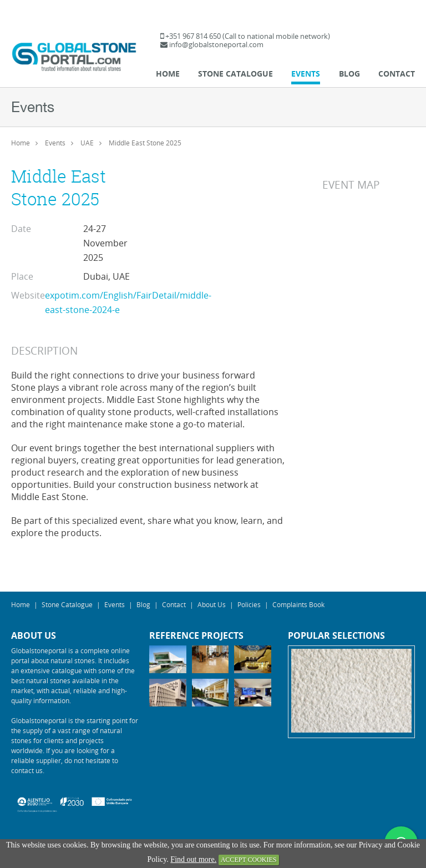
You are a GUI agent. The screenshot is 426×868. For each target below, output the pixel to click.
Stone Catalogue (235, 74)
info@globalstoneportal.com (216, 44)
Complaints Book (298, 604)
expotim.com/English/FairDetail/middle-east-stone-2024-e (128, 302)
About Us (212, 604)
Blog (349, 74)
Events (306, 74)
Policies (249, 604)
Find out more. (193, 859)
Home (168, 74)
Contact (397, 74)
